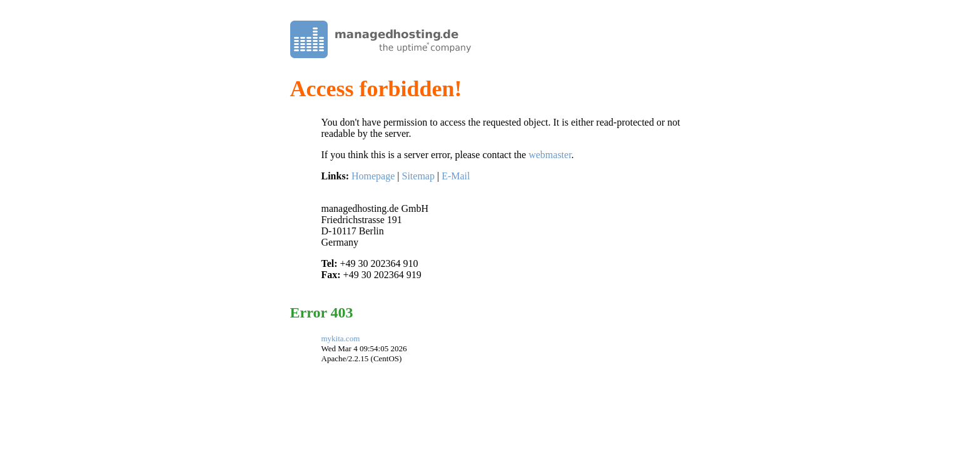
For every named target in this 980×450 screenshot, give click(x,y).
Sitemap (418, 176)
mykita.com (341, 338)
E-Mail (456, 176)
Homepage (373, 176)
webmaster (550, 155)
